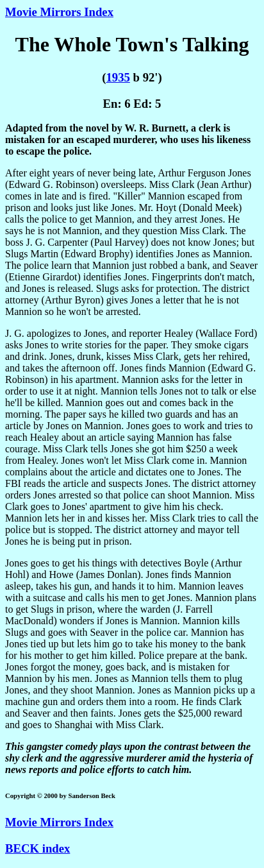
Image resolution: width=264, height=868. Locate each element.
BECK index (37, 848)
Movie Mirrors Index (59, 12)
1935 (118, 77)
